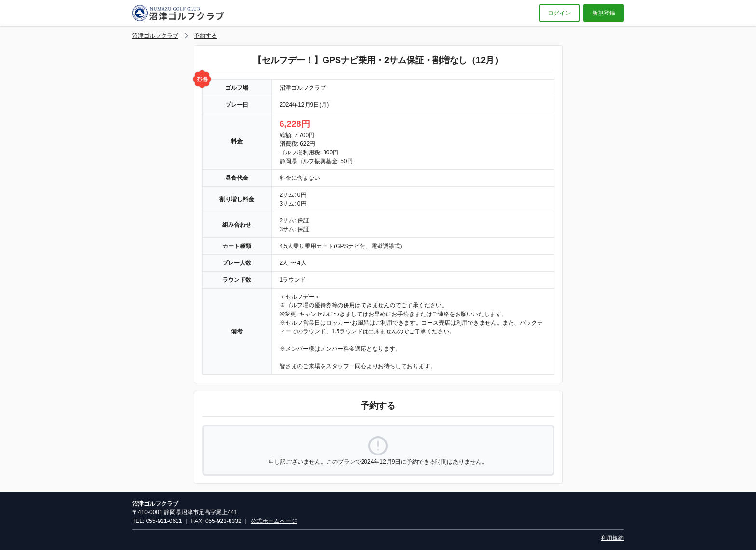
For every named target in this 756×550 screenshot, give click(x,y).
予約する (205, 36)
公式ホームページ (274, 521)
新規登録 (604, 13)
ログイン (559, 13)
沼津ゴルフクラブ (155, 36)
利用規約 (612, 538)
